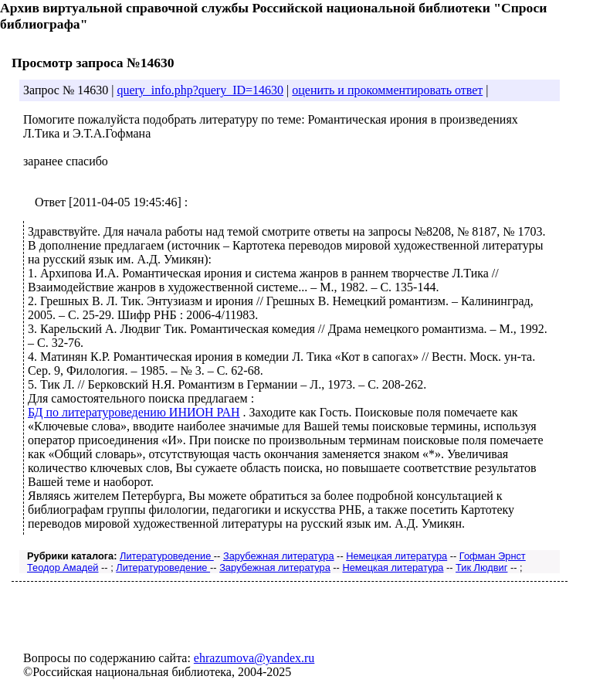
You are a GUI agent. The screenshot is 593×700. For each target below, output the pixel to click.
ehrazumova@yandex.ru (254, 658)
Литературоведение (167, 556)
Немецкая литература (396, 556)
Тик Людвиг (481, 567)
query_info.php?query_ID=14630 (200, 90)
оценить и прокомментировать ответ (387, 90)
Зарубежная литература (279, 556)
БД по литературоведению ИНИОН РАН (134, 412)
